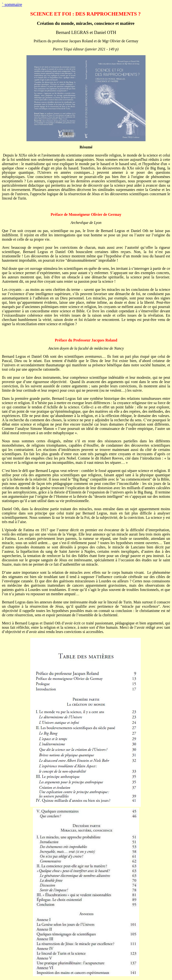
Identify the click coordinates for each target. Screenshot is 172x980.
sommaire (12, 4)
